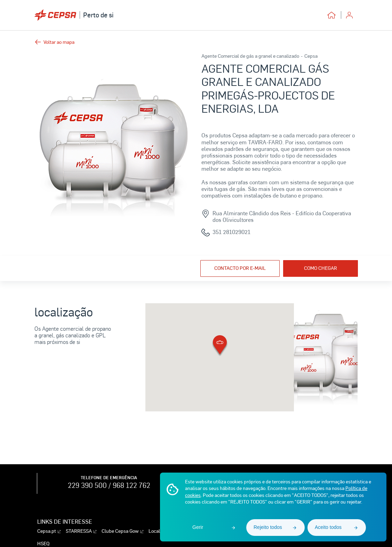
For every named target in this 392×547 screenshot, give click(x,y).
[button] (220, 346)
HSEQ (43, 544)
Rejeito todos (268, 527)
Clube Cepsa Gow (122, 531)
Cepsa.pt (49, 531)
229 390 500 (87, 485)
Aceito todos (328, 527)
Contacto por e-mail (240, 268)
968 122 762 (131, 485)
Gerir (198, 527)
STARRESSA (81, 531)
